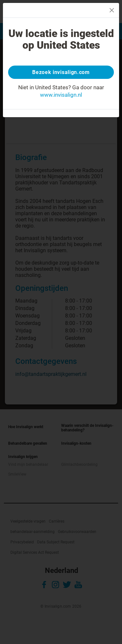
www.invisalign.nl (61, 95)
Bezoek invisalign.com (61, 72)
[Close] (112, 10)
